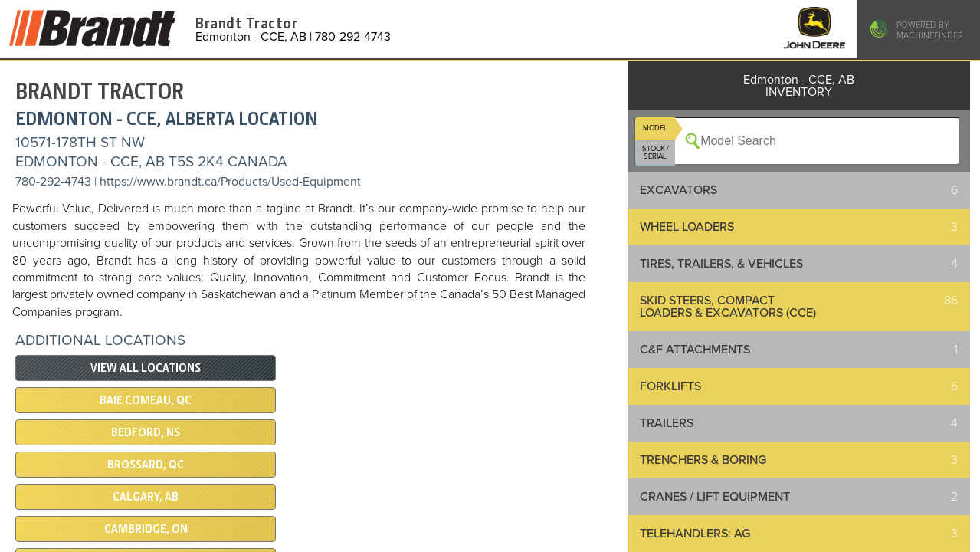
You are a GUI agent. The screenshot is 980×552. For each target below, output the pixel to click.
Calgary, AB (146, 497)
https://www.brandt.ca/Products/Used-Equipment (230, 182)
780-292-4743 (53, 182)
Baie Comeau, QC (146, 400)
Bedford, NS (146, 432)
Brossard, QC (146, 465)
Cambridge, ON (146, 529)
